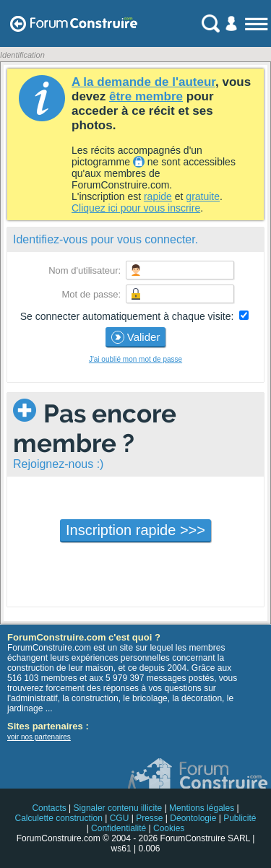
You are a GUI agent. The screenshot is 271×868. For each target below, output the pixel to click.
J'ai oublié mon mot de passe (135, 359)
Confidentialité (119, 828)
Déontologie (193, 818)
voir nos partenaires (39, 737)
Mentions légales (202, 808)
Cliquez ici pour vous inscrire (136, 208)
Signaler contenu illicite (118, 808)
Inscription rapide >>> (135, 530)
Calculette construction (58, 818)
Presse (149, 818)
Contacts (49, 808)
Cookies (169, 828)
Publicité (240, 818)
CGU (120, 818)
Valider (136, 337)
